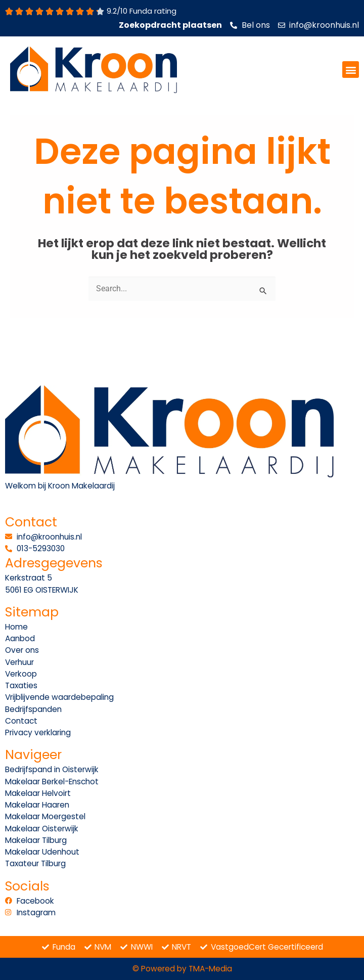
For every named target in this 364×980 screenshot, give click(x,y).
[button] (351, 70)
